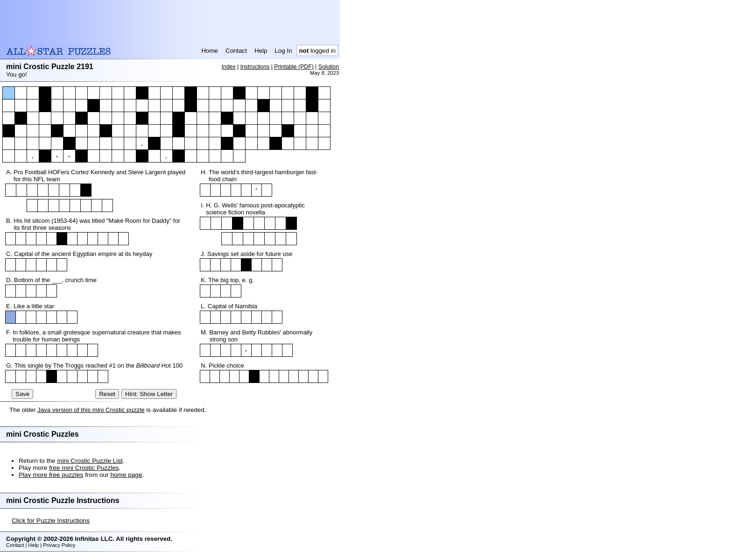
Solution (329, 67)
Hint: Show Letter (149, 394)
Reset (107, 394)
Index (229, 67)
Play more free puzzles (51, 475)
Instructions (255, 67)
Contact (236, 51)
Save (22, 394)
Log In (283, 51)
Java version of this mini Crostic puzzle (91, 410)
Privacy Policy (59, 545)
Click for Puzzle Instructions (51, 521)
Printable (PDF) (294, 67)
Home (210, 51)
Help (261, 51)
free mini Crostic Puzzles (84, 468)
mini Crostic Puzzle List (90, 461)
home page (126, 475)
